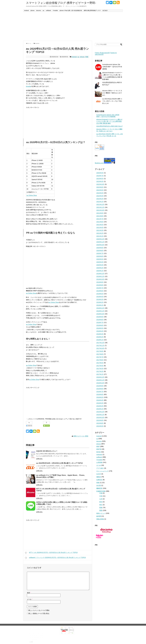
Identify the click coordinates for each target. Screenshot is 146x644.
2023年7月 (100, 176)
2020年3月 (100, 265)
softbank (48, 10)
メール (30, 599)
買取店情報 (100, 519)
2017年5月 (100, 363)
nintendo (99, 455)
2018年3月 (100, 334)
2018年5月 (100, 328)
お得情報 (99, 462)
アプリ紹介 (100, 468)
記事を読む (39, 459)
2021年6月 (100, 222)
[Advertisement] (73, 26)
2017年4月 (100, 366)
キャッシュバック (102, 471)
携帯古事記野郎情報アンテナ (92, 10)
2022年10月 (100, 184)
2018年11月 (100, 311)
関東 (101, 508)
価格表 (99, 477)
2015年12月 (100, 412)
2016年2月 (100, 406)
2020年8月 (100, 251)
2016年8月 (100, 389)
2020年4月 (100, 262)
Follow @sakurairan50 (102, 53)
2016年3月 (100, 403)
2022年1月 (100, 202)
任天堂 (99, 474)
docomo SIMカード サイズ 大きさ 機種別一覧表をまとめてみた (112, 93)
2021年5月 (100, 225)
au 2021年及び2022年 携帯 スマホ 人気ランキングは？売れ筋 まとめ (112, 101)
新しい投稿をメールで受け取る (39, 613)
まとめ (99, 465)
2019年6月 (100, 291)
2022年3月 (100, 196)
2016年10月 (100, 383)
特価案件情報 (101, 491)
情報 (87, 57)
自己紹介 (105, 10)
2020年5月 (100, 259)
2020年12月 (100, 239)
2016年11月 (100, 380)
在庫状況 (99, 480)
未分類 (99, 485)
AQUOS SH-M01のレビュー (47, 451)
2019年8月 (100, 285)
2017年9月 (100, 351)
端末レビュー (101, 513)
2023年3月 (100, 181)
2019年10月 (100, 279)
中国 (101, 493)
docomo (39, 10)
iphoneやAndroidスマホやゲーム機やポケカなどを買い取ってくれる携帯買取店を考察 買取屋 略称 (109, 121)
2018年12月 (100, 308)
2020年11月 (100, 242)
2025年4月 (100, 173)
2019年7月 (100, 288)
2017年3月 (100, 369)
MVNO (99, 452)
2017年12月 (100, 343)
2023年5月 (100, 179)
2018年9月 (100, 317)
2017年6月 (100, 360)
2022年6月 (100, 187)
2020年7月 (100, 253)
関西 (101, 510)
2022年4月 (100, 193)
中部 (101, 496)
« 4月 (31, 642)
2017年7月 (100, 357)
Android (26, 10)
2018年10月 (100, 314)
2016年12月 (100, 377)
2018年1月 (100, 340)
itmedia (28, 86)
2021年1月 (100, 236)
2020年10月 (100, 245)
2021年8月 (100, 216)
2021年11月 (100, 207)
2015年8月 (100, 423)
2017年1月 (100, 374)
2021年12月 (100, 204)
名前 (29, 593)
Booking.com (99, 163)
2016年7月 (100, 392)
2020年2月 (100, 268)
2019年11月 (100, 276)
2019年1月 (100, 305)
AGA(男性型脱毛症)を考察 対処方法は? (110, 126)
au (43, 10)
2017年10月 (100, 348)
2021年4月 (100, 228)
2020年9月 (100, 248)
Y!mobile (55, 10)
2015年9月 (100, 420)
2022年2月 (100, 199)
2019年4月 (100, 297)
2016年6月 (100, 394)
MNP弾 (99, 449)
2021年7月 (100, 219)
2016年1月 (100, 409)
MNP (98, 446)
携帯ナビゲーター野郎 (81, 436)
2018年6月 (100, 325)
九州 (101, 499)
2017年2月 (100, 371)
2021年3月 (100, 230)
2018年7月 (100, 323)
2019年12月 (100, 274)
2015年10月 (100, 417)
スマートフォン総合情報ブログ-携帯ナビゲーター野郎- (61, 3)
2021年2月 (100, 233)
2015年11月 (100, 415)
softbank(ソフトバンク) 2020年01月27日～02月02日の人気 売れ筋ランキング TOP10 (55, 558)
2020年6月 (100, 256)
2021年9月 (100, 213)
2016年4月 (100, 400)
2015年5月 (100, 426)
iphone (32, 10)
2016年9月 (100, 386)
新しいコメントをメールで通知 (39, 610)
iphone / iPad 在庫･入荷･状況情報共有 (71, 10)
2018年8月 (100, 320)
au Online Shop (32, 195)
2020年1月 (100, 271)
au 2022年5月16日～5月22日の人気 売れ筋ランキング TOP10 (59, 463)
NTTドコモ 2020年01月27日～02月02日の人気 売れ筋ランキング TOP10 (51, 553)
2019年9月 (100, 282)
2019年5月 (100, 294)
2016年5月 (100, 397)
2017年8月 (100, 354)
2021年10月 (100, 210)
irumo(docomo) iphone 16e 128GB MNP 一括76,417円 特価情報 (112, 67)
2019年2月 (100, 302)
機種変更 (99, 488)
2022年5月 (100, 190)
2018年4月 (100, 331)
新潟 (101, 502)
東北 (101, 505)
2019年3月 (100, 299)
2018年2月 (100, 337)
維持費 (99, 516)
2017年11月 (100, 346)
